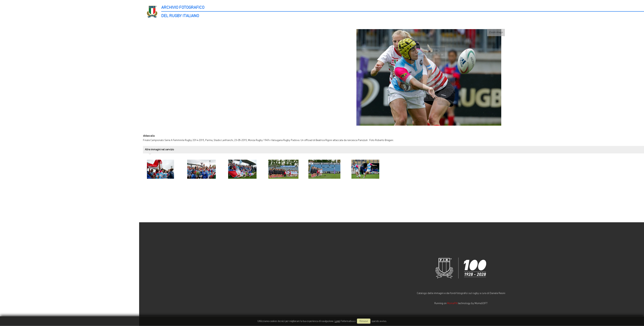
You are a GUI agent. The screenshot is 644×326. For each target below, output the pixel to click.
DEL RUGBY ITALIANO (180, 16)
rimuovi (364, 321)
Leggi (337, 321)
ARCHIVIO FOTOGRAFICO (183, 8)
